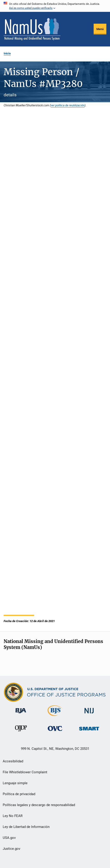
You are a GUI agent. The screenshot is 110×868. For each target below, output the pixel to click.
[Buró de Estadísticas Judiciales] (55, 717)
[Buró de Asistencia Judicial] (21, 714)
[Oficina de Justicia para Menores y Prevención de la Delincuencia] (21, 732)
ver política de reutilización (68, 105)
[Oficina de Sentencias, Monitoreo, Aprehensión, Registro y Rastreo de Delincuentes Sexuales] (89, 731)
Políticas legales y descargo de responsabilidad (39, 805)
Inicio (7, 53)
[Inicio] (32, 29)
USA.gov (9, 838)
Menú (100, 29)
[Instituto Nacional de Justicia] (89, 714)
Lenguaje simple (15, 783)
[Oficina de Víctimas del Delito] (55, 732)
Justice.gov (11, 849)
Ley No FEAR (13, 816)
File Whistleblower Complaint (25, 772)
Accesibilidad (13, 761)
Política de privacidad (19, 794)
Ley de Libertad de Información (26, 827)
